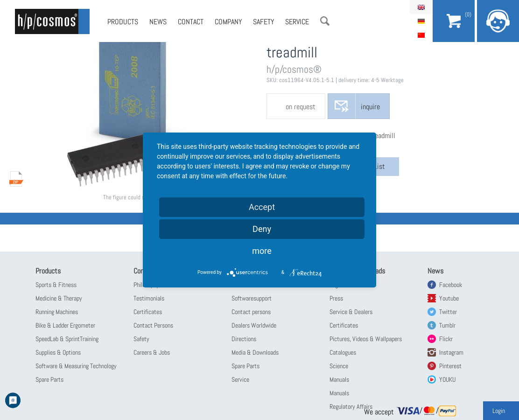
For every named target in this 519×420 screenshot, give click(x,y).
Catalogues (343, 352)
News (158, 22)
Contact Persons (153, 325)
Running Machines (57, 312)
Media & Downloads (255, 352)
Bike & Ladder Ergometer (65, 325)
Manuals (339, 379)
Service (297, 22)
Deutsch (421, 21)
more (262, 251)
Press (336, 298)
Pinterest (450, 366)
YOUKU (447, 379)
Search (325, 21)
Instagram (451, 352)
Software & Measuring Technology (76, 366)
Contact (191, 22)
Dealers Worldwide (254, 325)
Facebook (451, 285)
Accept (262, 207)
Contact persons (251, 312)
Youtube (449, 298)
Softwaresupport (252, 298)
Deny (262, 229)
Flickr (446, 339)
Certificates (148, 312)
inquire (370, 107)
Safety (263, 22)
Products (123, 22)
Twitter (448, 312)
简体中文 (421, 35)
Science (339, 366)
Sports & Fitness (56, 285)
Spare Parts (49, 379)
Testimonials (149, 298)
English (421, 7)
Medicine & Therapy (59, 298)
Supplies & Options (58, 352)
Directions (244, 339)
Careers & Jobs (152, 352)
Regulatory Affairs (351, 406)
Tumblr (447, 325)
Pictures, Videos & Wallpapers (366, 339)
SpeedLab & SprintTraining (67, 339)
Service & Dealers (351, 312)
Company (228, 22)
